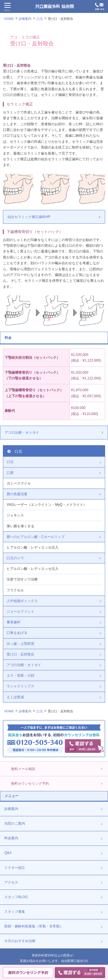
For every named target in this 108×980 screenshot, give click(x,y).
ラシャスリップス (20, 686)
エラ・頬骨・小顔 (20, 676)
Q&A (8, 853)
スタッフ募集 (15, 912)
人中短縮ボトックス (22, 601)
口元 (40, 19)
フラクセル (15, 590)
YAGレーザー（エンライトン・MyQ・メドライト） (47, 505)
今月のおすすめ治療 (20, 941)
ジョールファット (20, 611)
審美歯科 (14, 622)
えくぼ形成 (15, 697)
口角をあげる (17, 633)
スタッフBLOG (16, 897)
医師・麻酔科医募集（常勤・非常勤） (34, 926)
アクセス (11, 882)
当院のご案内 (15, 823)
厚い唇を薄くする (20, 526)
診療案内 (25, 19)
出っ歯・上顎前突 (20, 644)
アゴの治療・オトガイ (22, 433)
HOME (9, 19)
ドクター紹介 (15, 868)
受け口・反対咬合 (60, 19)
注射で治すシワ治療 (22, 579)
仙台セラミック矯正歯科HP (29, 217)
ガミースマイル (19, 483)
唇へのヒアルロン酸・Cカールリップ (36, 537)
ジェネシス (15, 515)
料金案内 (11, 838)
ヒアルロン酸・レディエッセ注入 (33, 547)
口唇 (10, 473)
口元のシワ (15, 558)
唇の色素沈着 (17, 494)
